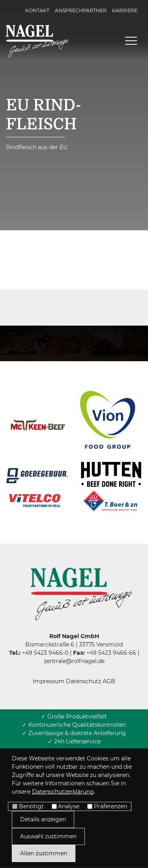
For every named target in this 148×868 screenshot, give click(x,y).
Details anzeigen (43, 819)
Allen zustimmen (44, 853)
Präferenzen (111, 806)
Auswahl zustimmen (48, 836)
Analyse (69, 806)
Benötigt (31, 806)
